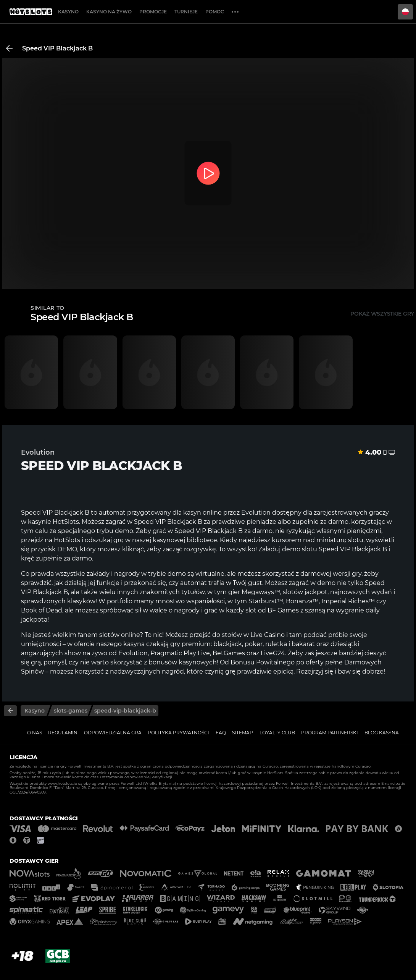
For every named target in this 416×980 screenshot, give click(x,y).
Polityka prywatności (178, 733)
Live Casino (268, 635)
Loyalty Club (277, 733)
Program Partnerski (330, 733)
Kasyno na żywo (109, 12)
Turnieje (186, 12)
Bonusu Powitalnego (263, 662)
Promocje (153, 12)
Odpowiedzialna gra (113, 733)
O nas (35, 733)
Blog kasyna (382, 733)
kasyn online (202, 513)
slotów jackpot (304, 592)
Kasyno (68, 12)
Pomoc (215, 12)
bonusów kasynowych (183, 662)
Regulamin (63, 733)
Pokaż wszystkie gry (382, 314)
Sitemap (243, 733)
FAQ (221, 733)
